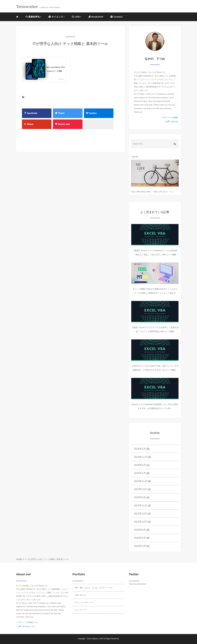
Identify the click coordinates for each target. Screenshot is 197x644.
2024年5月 (140, 465)
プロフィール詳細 (170, 117)
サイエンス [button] (57, 17)
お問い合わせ (172, 121)
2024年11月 (141, 457)
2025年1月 (140, 449)
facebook (31, 113)
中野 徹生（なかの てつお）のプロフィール (94, 588)
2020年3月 (140, 546)
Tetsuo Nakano (93, 639)
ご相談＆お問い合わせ (160, 192)
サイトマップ (81, 610)
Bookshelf (96, 17)
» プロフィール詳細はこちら (27, 622)
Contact (116, 17)
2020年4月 (140, 538)
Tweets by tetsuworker (137, 584)
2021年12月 (141, 522)
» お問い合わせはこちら (26, 626)
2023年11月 (141, 481)
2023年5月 (140, 497)
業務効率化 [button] (33, 17)
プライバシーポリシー (84, 602)
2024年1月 (140, 473)
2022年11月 (141, 506)
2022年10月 (141, 514)
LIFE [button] (77, 17)
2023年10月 (141, 489)
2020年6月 (140, 530)
